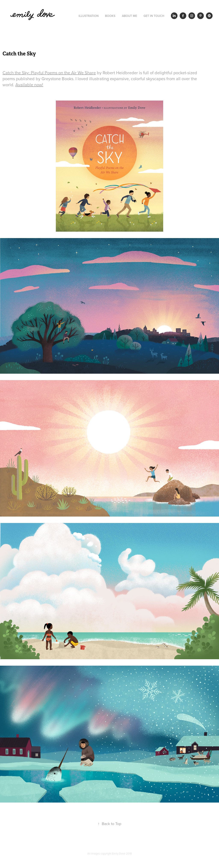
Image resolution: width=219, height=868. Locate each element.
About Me (129, 16)
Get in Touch (154, 16)
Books (110, 16)
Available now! (29, 85)
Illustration (89, 16)
